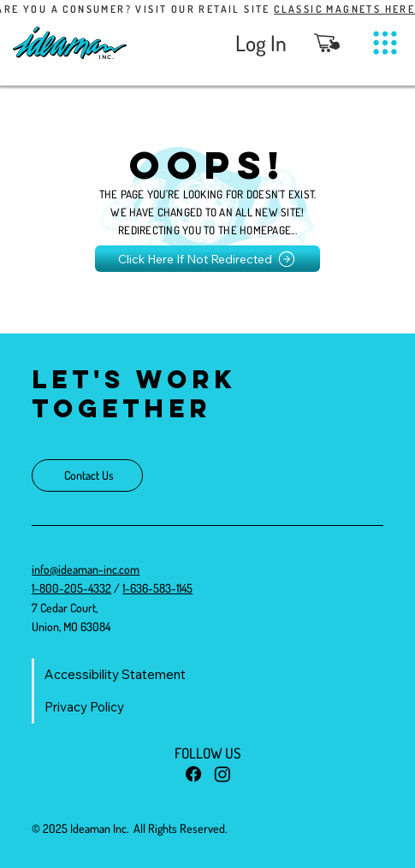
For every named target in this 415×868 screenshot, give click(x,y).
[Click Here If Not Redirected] (207, 259)
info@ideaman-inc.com (86, 569)
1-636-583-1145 (157, 588)
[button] (327, 43)
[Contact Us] (87, 475)
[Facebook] (193, 774)
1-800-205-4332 (71, 588)
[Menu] (385, 43)
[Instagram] (222, 774)
